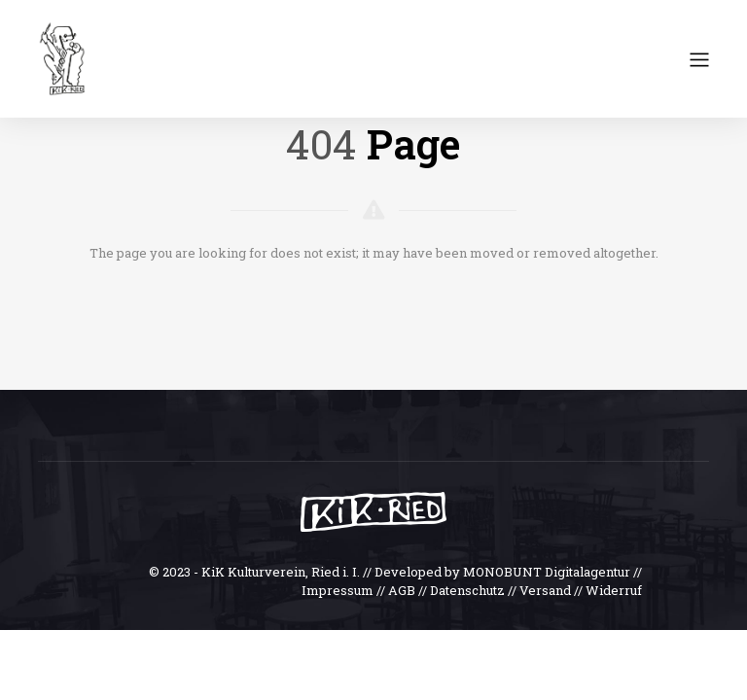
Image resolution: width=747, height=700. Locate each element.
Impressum (338, 590)
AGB (402, 590)
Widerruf (614, 590)
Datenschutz (467, 590)
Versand (545, 590)
